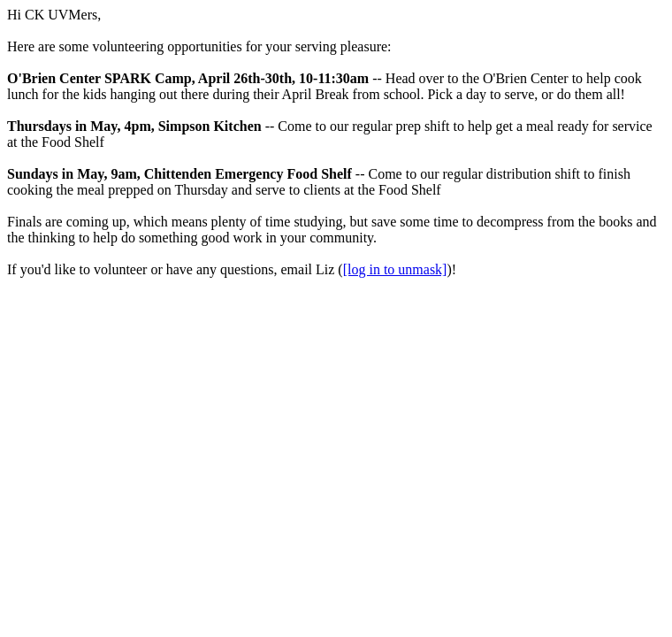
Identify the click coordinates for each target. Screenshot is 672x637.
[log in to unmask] (395, 269)
